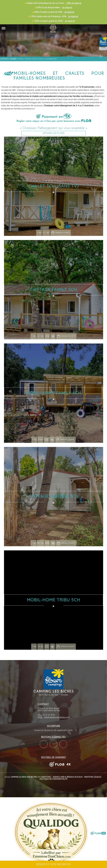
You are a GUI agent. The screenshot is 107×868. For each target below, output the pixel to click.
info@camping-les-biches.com (57, 717)
